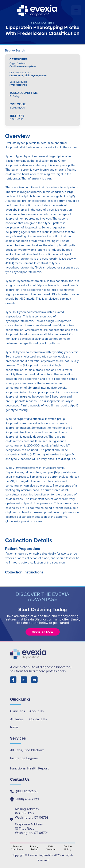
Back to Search (15, 51)
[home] (37, 10)
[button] (76, 10)
